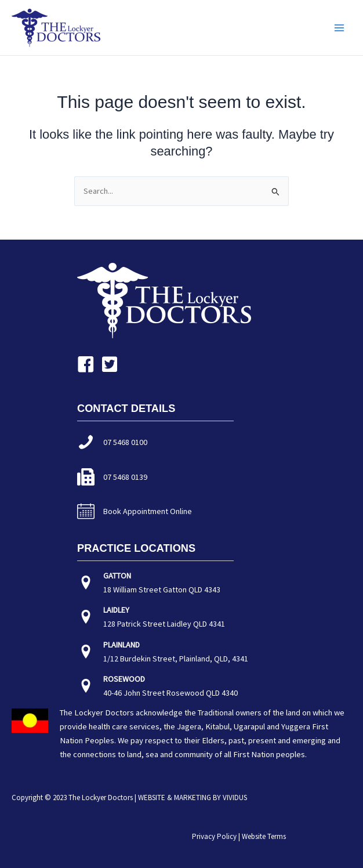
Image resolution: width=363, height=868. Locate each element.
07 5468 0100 (125, 442)
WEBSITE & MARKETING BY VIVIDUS (193, 798)
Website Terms (264, 836)
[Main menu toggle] (339, 28)
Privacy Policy (214, 836)
